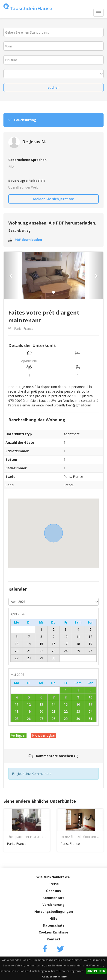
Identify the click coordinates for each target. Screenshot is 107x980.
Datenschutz (54, 925)
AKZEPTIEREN (96, 971)
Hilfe (53, 918)
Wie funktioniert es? (53, 877)
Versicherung (53, 905)
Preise (54, 884)
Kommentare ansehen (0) (53, 756)
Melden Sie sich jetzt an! (53, 199)
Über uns (53, 891)
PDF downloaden (28, 240)
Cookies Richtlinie (54, 976)
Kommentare (54, 898)
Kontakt (54, 939)
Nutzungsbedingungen (54, 911)
